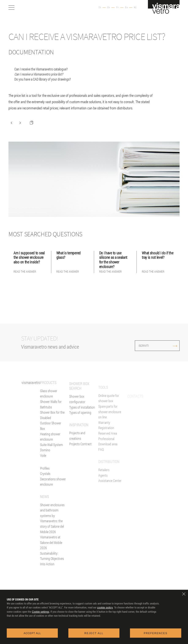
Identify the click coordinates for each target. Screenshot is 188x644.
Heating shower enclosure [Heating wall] (50, 443)
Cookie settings (41, 612)
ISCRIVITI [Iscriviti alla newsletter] (150, 346)
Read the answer (25, 272)
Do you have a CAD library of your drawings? (43, 79)
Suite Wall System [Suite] (51, 451)
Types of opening (80, 428)
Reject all (94, 633)
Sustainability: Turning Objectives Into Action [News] (52, 565)
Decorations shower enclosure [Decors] (53, 488)
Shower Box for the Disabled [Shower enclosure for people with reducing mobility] (52, 421)
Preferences (156, 633)
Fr (118, 8)
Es (126, 8)
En (109, 8)
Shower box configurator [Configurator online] (77, 414)
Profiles (45, 474)
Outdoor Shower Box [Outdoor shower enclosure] (51, 432)
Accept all (32, 633)
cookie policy (105, 607)
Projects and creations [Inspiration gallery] (77, 451)
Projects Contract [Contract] (80, 459)
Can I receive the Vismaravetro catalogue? (41, 69)
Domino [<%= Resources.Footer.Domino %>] (45, 456)
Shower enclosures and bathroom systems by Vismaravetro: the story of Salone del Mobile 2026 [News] (52, 524)
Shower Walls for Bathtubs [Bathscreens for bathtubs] (51, 410)
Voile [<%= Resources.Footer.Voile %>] (43, 461)
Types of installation (82, 422)
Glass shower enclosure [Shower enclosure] (49, 400)
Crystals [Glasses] (45, 480)
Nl (135, 8)
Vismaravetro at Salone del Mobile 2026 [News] (51, 548)
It (100, 8)
